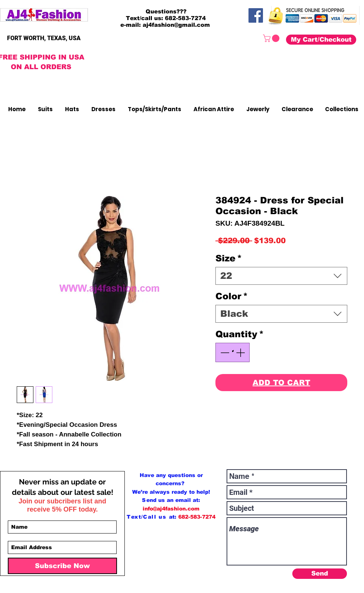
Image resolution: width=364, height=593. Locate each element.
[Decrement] (224, 352)
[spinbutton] (233, 352)
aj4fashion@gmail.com (176, 25)
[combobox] (281, 276)
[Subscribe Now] (62, 566)
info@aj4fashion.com (171, 509)
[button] (272, 38)
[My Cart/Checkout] (321, 40)
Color (232, 296)
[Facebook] (256, 15)
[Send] (320, 574)
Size (229, 258)
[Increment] (241, 352)
